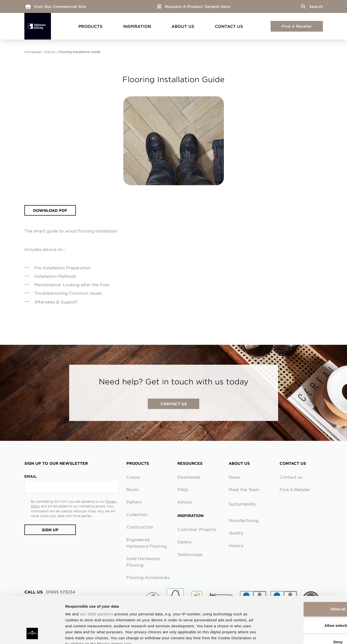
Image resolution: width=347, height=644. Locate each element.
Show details (261, 634)
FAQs (183, 489)
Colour (133, 477)
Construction (140, 527)
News (234, 477)
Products (90, 26)
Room (133, 489)
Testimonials (190, 554)
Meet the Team (244, 489)
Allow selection (305, 584)
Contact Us (229, 26)
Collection (137, 514)
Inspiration (137, 26)
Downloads (189, 477)
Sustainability (242, 504)
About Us (183, 26)
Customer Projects (197, 529)
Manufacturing (244, 520)
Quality (236, 533)
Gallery (185, 542)
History (236, 545)
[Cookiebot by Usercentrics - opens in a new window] (32, 634)
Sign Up (50, 530)
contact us (174, 404)
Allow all (306, 568)
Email (30, 476)
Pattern (134, 502)
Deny (306, 601)
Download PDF (50, 210)
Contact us (291, 477)
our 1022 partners (97, 573)
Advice (50, 52)
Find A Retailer (297, 26)
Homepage (33, 52)
